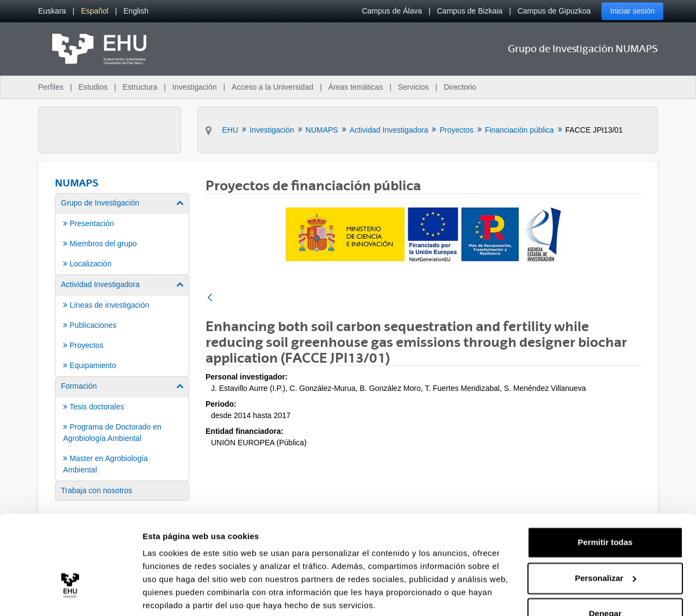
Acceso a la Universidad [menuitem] (272, 87)
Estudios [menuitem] (93, 87)
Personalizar (605, 537)
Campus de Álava (392, 11)
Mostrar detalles (174, 595)
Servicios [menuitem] (414, 87)
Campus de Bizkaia (470, 11)
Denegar (605, 573)
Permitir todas (605, 502)
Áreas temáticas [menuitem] (356, 87)
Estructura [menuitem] (140, 87)
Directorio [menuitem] (460, 87)
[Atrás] (210, 298)
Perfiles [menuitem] (51, 87)
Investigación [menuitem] (195, 87)
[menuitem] (52, 11)
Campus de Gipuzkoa (554, 11)
